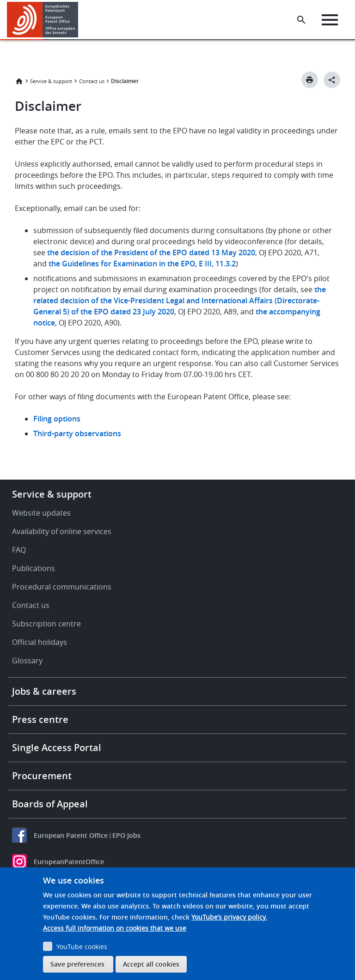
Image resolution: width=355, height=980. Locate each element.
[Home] (43, 20)
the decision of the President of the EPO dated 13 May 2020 (151, 253)
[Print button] (310, 80)
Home (19, 81)
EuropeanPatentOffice (69, 862)
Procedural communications (62, 587)
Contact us (92, 81)
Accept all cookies (151, 964)
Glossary (27, 661)
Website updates (41, 513)
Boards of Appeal (50, 804)
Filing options (57, 419)
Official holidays (40, 642)
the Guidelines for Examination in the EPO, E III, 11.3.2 (142, 264)
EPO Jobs (126, 835)
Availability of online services (62, 531)
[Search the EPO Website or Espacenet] (301, 20)
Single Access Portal (57, 748)
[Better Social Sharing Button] (332, 80)
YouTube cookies (82, 947)
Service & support (51, 81)
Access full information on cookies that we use (115, 928)
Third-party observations (77, 433)
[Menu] (330, 20)
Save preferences (77, 964)
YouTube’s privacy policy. (229, 917)
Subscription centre (46, 624)
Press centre (40, 719)
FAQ (19, 550)
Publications (34, 568)
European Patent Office (71, 835)
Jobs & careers (44, 691)
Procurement (42, 776)
